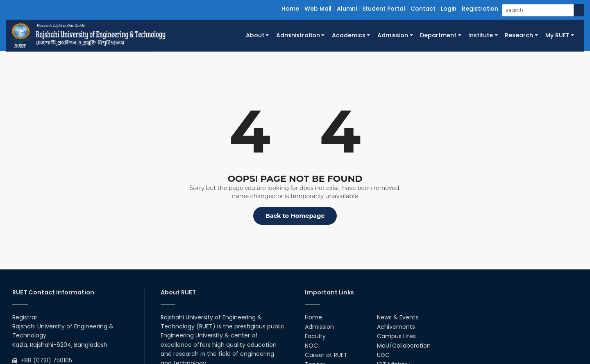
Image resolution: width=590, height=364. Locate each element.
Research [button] (519, 35)
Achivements (396, 327)
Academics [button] (349, 35)
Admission (319, 327)
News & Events (398, 317)
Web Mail (318, 9)
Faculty (315, 336)
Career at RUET (326, 355)
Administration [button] (298, 35)
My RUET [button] (557, 35)
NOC (311, 346)
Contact (423, 9)
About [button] (255, 35)
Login (449, 9)
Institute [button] (481, 35)
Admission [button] (393, 35)
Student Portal (384, 9)
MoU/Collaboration (404, 346)
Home (290, 9)
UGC (383, 355)
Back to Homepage (295, 216)
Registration (480, 9)
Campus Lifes (396, 336)
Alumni (347, 9)
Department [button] (438, 35)
